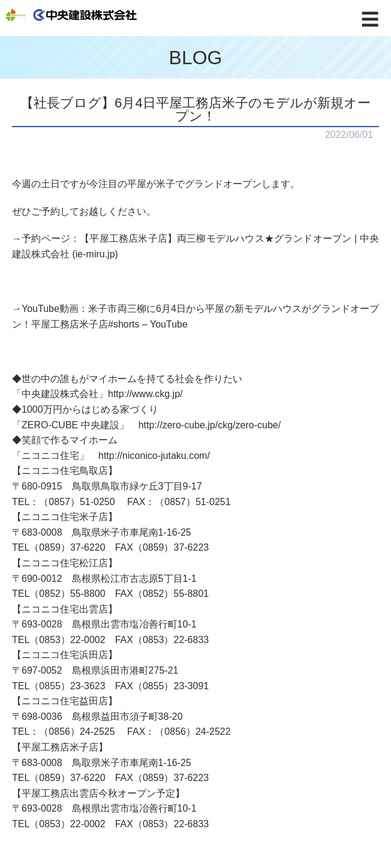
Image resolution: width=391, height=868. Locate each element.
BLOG (196, 58)
